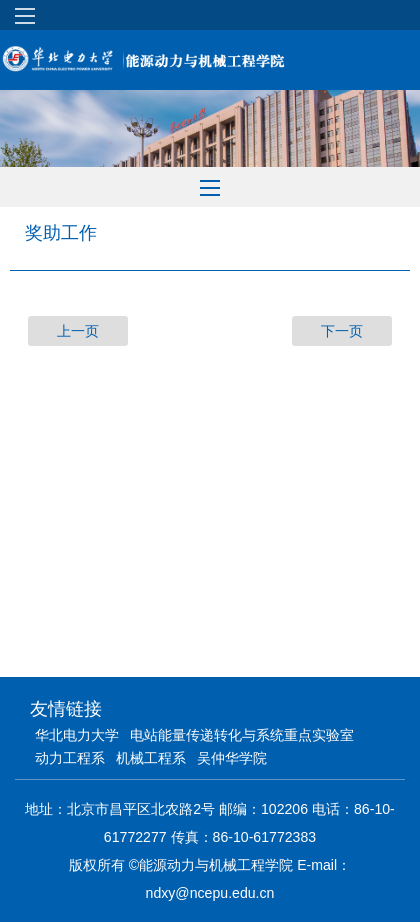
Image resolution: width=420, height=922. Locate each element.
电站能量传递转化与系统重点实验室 (242, 735)
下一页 (342, 331)
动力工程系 (70, 758)
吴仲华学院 (232, 758)
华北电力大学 (77, 735)
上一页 (78, 331)
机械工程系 (151, 758)
